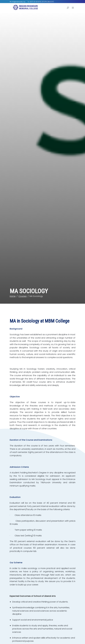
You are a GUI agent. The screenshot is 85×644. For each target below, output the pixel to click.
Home (13, 263)
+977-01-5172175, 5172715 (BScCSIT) (41, 2)
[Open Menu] (73, 8)
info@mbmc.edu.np (17, 2)
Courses (23, 263)
